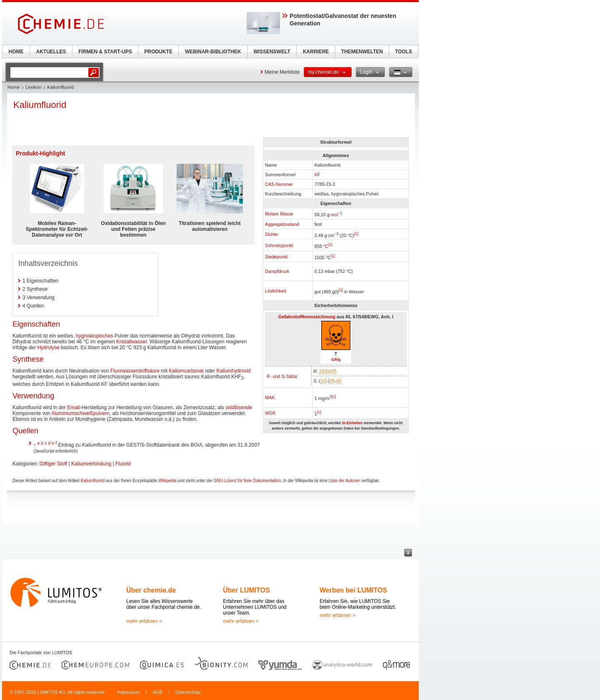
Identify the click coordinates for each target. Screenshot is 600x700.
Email (73, 407)
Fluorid (123, 464)
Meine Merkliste (282, 72)
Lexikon (33, 87)
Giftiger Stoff (53, 464)
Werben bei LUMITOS (353, 590)
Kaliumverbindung (91, 464)
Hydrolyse (48, 347)
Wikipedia (167, 481)
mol (334, 215)
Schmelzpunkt (279, 245)
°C (326, 246)
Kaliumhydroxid (233, 371)
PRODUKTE (158, 52)
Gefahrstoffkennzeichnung (307, 317)
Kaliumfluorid (92, 481)
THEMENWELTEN (362, 52)
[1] (356, 234)
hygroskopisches (94, 336)
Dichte (271, 234)
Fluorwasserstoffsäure (135, 371)
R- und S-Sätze (282, 376)
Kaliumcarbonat (186, 371)
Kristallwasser (131, 342)
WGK (270, 413)
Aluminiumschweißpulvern (80, 413)
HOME (16, 52)
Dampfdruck (277, 271)
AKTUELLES (51, 52)
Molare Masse (279, 214)
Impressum (128, 692)
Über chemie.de (151, 590)
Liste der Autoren (345, 481)
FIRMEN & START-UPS (105, 52)
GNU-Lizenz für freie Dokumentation (247, 481)
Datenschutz (188, 692)
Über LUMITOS (246, 590)
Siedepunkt (276, 257)
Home (14, 87)
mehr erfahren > (144, 621)
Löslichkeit (275, 291)
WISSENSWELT (272, 52)
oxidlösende (239, 407)
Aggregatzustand (282, 224)
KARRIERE (316, 52)
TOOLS (404, 52)
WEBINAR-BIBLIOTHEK (213, 52)
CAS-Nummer (279, 184)
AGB (158, 692)
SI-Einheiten (352, 423)
